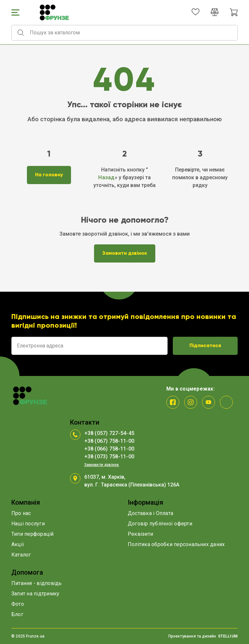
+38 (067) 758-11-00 (109, 441)
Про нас (21, 513)
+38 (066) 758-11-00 (109, 449)
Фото (18, 604)
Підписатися (205, 346)
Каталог (21, 555)
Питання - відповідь (37, 583)
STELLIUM (228, 636)
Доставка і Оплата (150, 513)
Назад (106, 177)
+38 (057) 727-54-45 (109, 433)
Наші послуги (28, 524)
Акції (18, 544)
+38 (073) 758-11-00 (109, 457)
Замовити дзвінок (125, 253)
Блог (17, 614)
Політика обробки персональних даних (176, 544)
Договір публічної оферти (160, 524)
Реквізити (140, 534)
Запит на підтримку (35, 594)
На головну (49, 175)
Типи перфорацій (33, 534)
